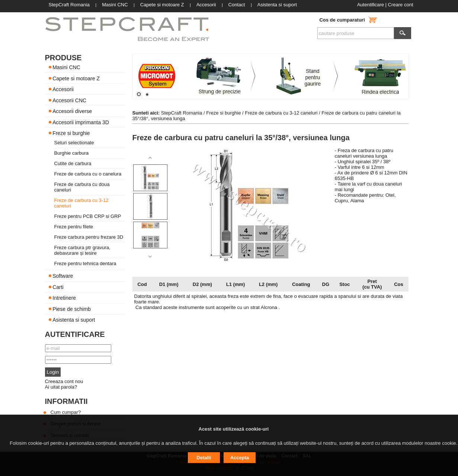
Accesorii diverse (72, 111)
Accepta (240, 458)
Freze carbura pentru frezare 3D (89, 237)
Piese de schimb (72, 309)
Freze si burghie (71, 133)
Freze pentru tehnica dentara (85, 263)
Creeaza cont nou (64, 381)
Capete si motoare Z (76, 78)
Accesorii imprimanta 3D (81, 122)
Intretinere (64, 298)
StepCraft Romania (182, 113)
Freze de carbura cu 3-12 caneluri (281, 113)
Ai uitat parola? (61, 387)
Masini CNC (66, 67)
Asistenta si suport (74, 320)
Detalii (204, 458)
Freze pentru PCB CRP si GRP (88, 216)
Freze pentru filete (74, 227)
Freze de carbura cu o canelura (88, 174)
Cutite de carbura (73, 163)
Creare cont (401, 5)
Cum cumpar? (66, 412)
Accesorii (63, 89)
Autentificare (371, 5)
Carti (58, 287)
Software (63, 276)
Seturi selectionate (74, 143)
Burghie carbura (72, 153)
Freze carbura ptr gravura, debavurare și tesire (82, 250)
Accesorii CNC (69, 100)
